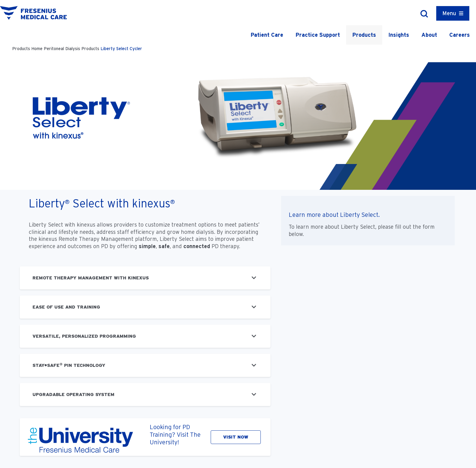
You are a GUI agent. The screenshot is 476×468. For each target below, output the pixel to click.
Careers (460, 35)
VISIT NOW (236, 437)
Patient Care (267, 35)
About (429, 35)
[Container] (453, 13)
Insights (399, 35)
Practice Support (318, 35)
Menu (449, 13)
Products (364, 35)
